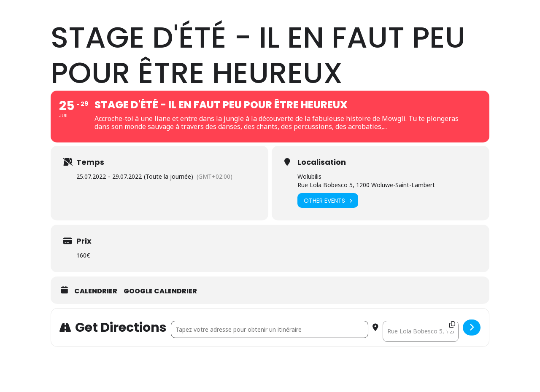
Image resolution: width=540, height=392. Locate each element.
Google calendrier (160, 336)
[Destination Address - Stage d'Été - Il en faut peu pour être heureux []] (421, 376)
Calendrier (96, 336)
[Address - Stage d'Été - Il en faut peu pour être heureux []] (270, 374)
